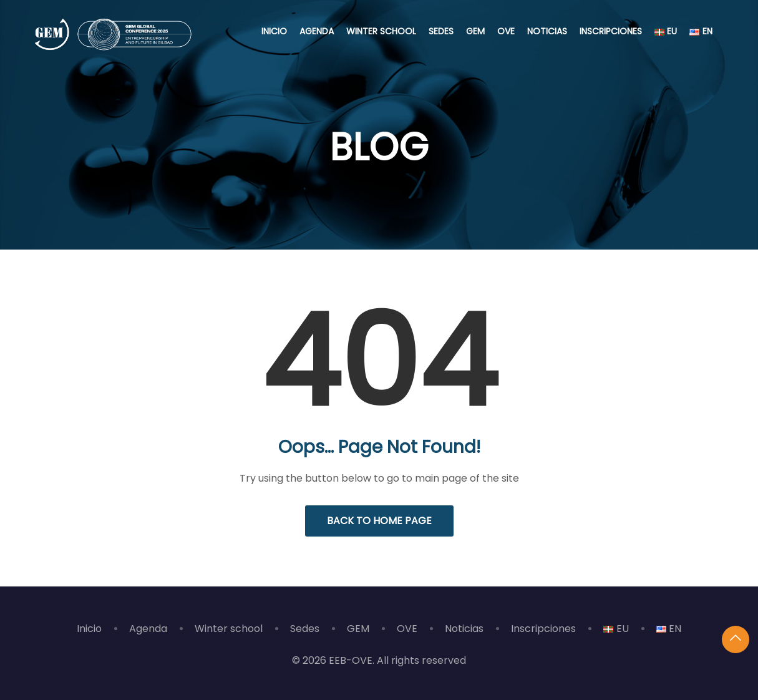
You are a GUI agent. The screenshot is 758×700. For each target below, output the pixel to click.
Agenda (317, 31)
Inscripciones (611, 31)
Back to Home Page (379, 521)
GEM (475, 31)
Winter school (381, 31)
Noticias (547, 31)
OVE (506, 31)
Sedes (441, 31)
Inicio (274, 31)
